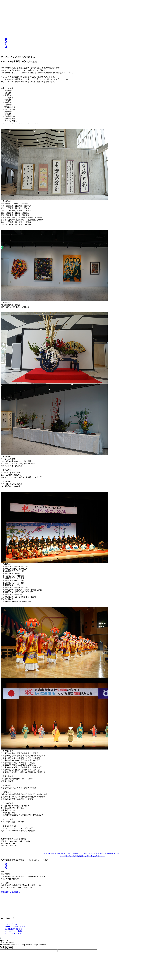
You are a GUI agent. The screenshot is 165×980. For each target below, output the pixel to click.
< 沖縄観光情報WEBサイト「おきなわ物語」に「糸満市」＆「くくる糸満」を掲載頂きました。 (83, 853)
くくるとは (13, 924)
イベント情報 (14, 931)
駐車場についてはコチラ (11, 892)
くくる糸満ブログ (15, 934)
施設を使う (14, 929)
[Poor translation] (9, 948)
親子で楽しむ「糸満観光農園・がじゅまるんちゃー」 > (82, 856)
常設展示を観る (15, 927)
